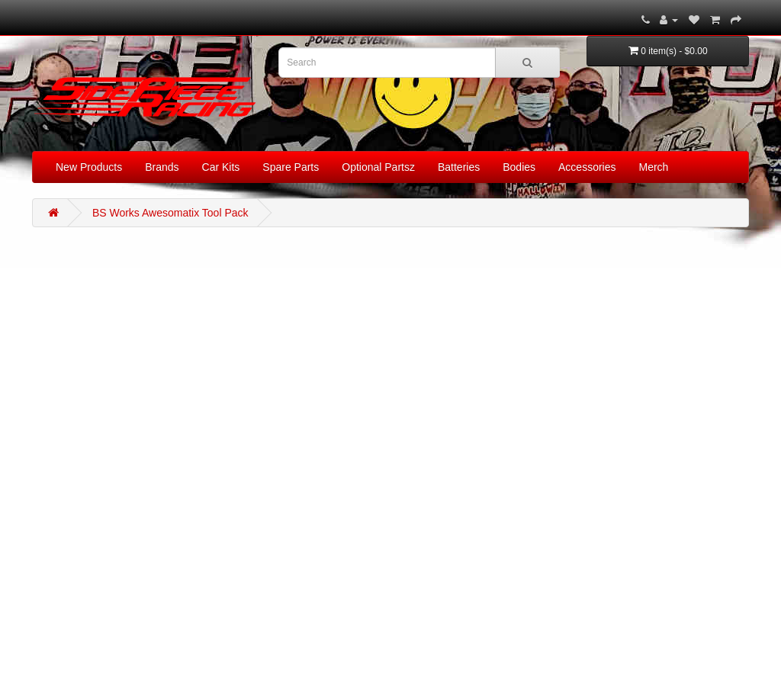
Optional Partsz (378, 167)
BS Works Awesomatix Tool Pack (170, 213)
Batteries (459, 167)
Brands (162, 167)
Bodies (519, 167)
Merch (654, 167)
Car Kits (221, 167)
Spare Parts (291, 167)
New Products (89, 167)
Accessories (587, 167)
